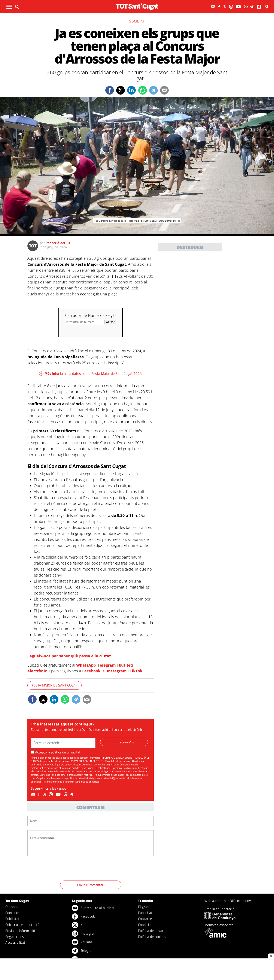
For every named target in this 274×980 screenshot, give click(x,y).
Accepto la (56, 752)
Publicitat (13, 919)
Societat (137, 21)
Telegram (107, 665)
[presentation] (60, 869)
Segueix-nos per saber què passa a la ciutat (69, 656)
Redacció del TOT (59, 243)
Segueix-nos (15, 937)
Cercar (110, 322)
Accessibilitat (15, 942)
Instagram (117, 671)
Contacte (12, 913)
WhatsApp (86, 665)
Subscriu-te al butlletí (22, 925)
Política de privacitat (154, 931)
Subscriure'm (124, 742)
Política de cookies (152, 937)
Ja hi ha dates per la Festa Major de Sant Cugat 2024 (91, 374)
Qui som (11, 907)
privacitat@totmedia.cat (116, 778)
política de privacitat (66, 752)
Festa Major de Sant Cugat (54, 685)
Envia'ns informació (20, 931)
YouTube (82, 942)
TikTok (136, 671)
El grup (143, 907)
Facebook (91, 671)
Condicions (146, 925)
